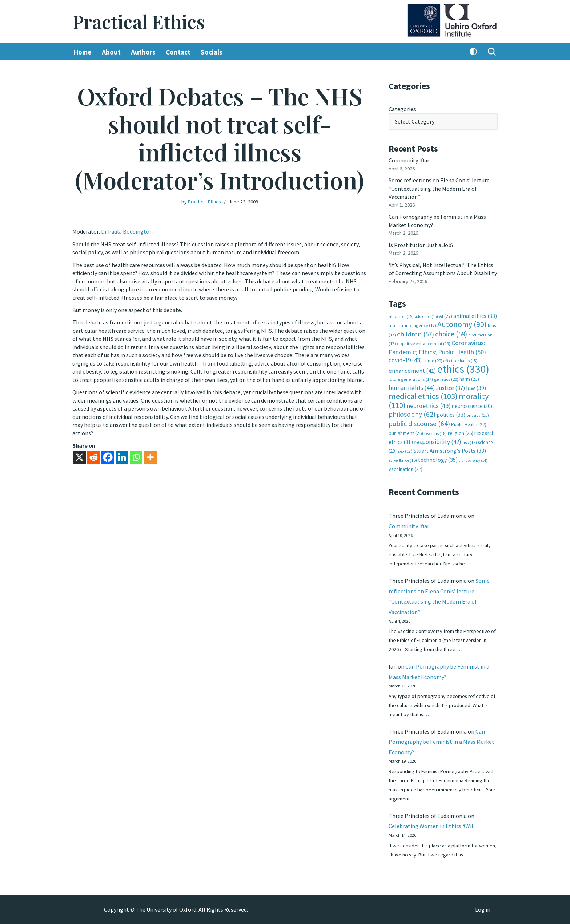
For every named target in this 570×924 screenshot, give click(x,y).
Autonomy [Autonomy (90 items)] (462, 324)
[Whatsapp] (136, 457)
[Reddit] (94, 457)
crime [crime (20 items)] (433, 360)
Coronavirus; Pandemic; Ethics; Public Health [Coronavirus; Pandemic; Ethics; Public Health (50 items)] (437, 346)
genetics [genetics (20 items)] (446, 378)
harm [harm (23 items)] (469, 378)
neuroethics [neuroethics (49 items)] (429, 405)
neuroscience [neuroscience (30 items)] (472, 405)
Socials (212, 52)
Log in (483, 910)
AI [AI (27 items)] (446, 315)
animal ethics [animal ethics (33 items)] (475, 315)
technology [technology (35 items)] (438, 458)
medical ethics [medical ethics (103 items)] (423, 395)
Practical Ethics (204, 202)
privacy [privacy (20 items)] (478, 414)
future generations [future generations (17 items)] (411, 378)
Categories (402, 109)
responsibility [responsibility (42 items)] (438, 440)
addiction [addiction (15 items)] (426, 316)
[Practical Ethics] (139, 22)
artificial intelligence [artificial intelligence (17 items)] (412, 325)
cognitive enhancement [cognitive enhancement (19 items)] (424, 343)
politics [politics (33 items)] (451, 414)
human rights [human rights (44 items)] (412, 387)
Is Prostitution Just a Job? (422, 245)
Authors (143, 52)
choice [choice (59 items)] (451, 333)
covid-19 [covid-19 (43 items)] (405, 359)
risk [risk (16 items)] (470, 441)
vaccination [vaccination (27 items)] (406, 468)
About (111, 52)
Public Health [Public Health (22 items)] (469, 423)
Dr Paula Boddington (127, 231)
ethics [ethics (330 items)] (463, 368)
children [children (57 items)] (416, 333)
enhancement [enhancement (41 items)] (412, 370)
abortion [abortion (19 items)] (401, 316)
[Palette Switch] (473, 52)
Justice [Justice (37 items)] (451, 387)
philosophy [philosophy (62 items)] (412, 413)
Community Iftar (409, 160)
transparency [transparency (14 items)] (473, 459)
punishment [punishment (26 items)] (406, 432)
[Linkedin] (122, 457)
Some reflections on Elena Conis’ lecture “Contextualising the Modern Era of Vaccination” (439, 188)
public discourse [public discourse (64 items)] (419, 423)
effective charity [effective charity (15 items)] (460, 360)
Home (83, 52)
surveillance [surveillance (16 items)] (403, 459)
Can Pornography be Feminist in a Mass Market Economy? (441, 741)
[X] (79, 457)
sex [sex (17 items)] (405, 450)
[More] (150, 457)
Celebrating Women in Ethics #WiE (432, 826)
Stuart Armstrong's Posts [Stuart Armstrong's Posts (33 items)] (450, 450)
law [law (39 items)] (476, 387)
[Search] (492, 52)
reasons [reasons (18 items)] (435, 432)
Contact (178, 52)
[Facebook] (108, 457)
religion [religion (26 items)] (461, 432)
